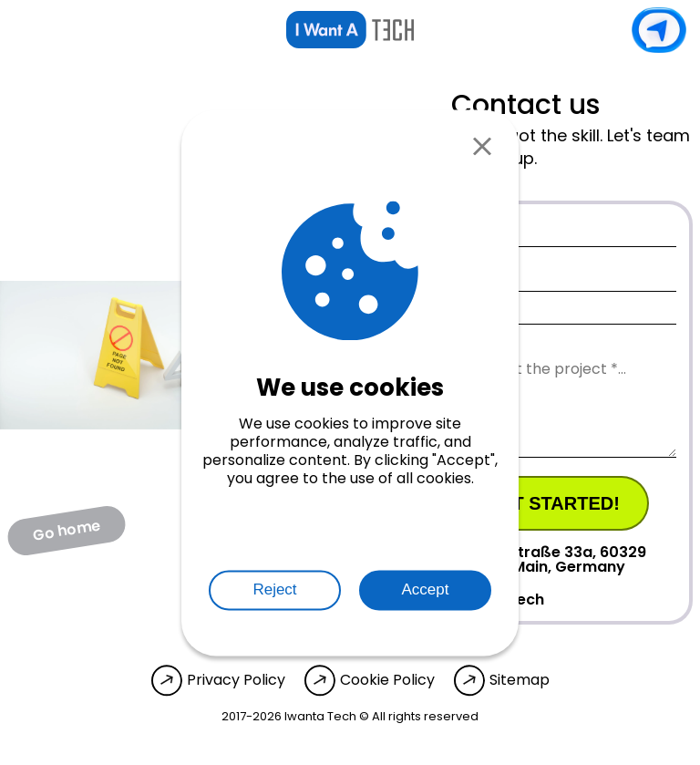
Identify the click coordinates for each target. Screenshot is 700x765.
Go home (67, 530)
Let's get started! (525, 503)
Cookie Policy (387, 680)
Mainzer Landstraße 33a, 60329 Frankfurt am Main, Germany (510, 560)
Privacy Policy (236, 680)
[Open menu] (27, 30)
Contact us (659, 30)
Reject (274, 589)
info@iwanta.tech (459, 599)
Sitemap (520, 680)
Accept (426, 589)
